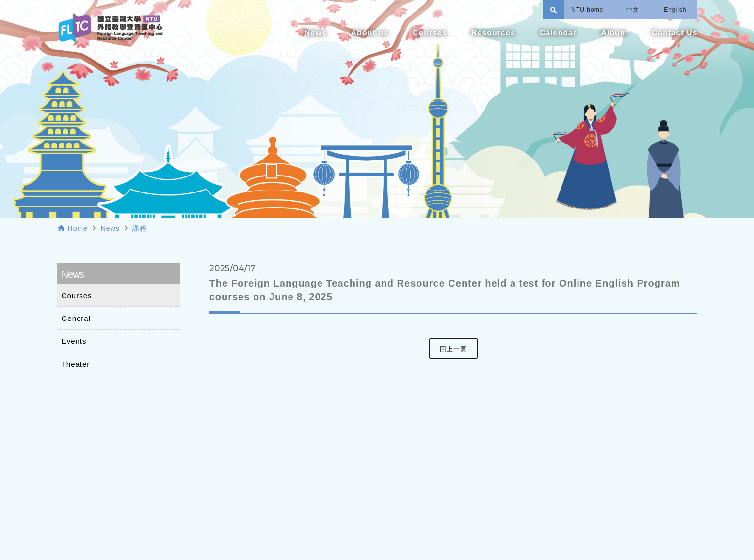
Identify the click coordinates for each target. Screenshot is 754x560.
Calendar (558, 33)
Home (78, 228)
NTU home (587, 10)
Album (614, 33)
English (675, 10)
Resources (493, 33)
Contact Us (674, 33)
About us (369, 33)
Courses (430, 33)
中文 (633, 10)
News (316, 33)
